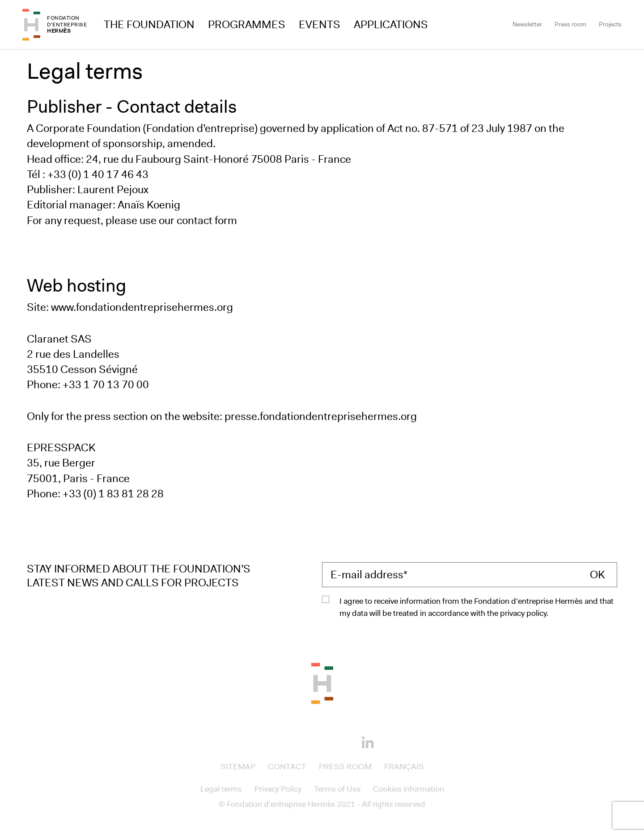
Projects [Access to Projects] (610, 24)
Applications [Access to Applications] (391, 25)
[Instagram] (307, 742)
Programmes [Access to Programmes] (247, 25)
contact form (207, 220)
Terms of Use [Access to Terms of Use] (337, 789)
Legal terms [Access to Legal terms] (221, 789)
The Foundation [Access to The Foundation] (149, 25)
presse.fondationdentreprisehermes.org (321, 416)
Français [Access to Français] (404, 767)
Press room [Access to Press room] (570, 24)
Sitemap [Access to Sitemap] (238, 767)
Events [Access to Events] (320, 25)
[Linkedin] (368, 743)
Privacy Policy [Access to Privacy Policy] (278, 789)
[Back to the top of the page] (322, 682)
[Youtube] (337, 742)
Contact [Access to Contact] (287, 767)
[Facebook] (276, 742)
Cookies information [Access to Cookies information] (409, 789)
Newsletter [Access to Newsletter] (527, 24)
